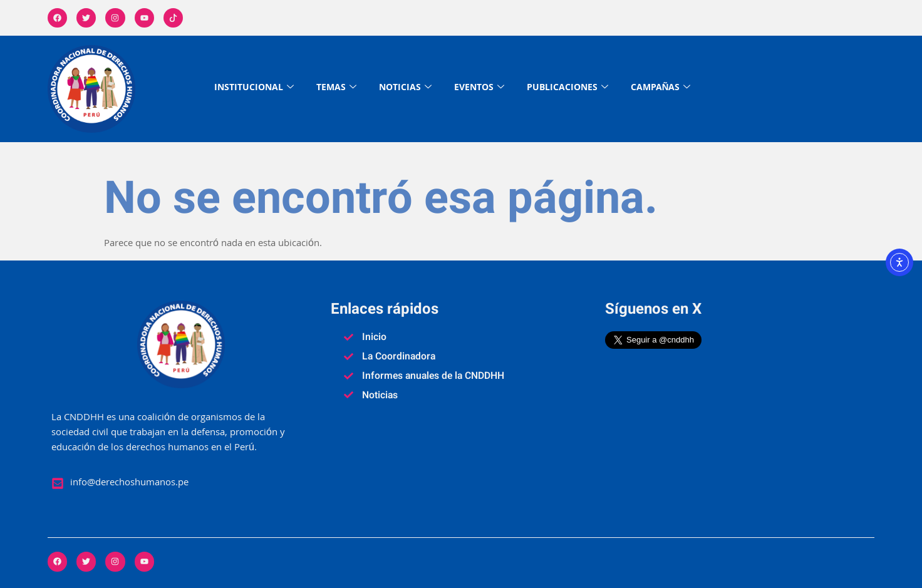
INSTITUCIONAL (254, 89)
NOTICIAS (405, 89)
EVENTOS (479, 89)
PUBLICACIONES (567, 89)
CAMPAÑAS (661, 89)
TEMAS (336, 89)
